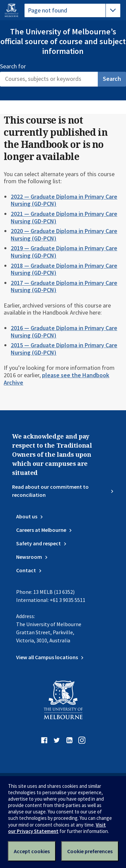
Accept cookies (32, 851)
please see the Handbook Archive (56, 379)
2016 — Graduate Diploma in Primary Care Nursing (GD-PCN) (64, 332)
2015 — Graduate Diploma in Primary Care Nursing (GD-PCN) (64, 349)
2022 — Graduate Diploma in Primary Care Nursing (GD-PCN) (64, 200)
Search (112, 79)
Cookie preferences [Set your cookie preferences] (90, 851)
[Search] (49, 79)
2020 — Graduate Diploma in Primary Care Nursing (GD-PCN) (64, 235)
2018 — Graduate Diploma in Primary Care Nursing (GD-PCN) (64, 269)
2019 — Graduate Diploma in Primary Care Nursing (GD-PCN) (64, 252)
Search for (13, 66)
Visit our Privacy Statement (57, 828)
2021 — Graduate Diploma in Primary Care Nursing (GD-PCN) (64, 217)
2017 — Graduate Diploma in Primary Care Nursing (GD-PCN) (64, 286)
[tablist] (72, 10)
